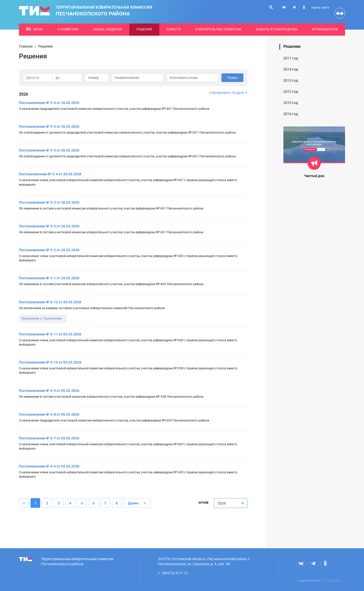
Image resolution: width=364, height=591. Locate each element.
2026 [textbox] (222, 503)
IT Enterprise (332, 581)
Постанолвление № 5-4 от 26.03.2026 (50, 174)
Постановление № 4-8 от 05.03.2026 (49, 414)
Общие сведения (108, 29)
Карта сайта (320, 8)
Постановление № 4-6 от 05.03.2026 (49, 466)
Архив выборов (325, 29)
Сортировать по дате (228, 93)
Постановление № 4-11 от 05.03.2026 (50, 334)
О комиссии (68, 29)
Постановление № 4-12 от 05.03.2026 (50, 302)
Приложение (30, 319)
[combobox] (231, 503)
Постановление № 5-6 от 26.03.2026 (49, 103)
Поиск (232, 78)
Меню (35, 29)
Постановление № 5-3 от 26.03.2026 (49, 202)
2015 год (291, 103)
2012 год (291, 92)
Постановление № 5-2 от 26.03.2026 (49, 250)
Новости (174, 29)
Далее (133, 503)
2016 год (291, 114)
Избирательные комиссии (218, 29)
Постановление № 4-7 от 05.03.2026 (49, 438)
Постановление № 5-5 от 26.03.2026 (49, 126)
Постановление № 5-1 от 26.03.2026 (49, 278)
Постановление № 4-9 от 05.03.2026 (49, 391)
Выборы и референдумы (277, 29)
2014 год (291, 69)
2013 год (291, 80)
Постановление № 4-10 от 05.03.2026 (50, 362)
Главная (26, 46)
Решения (144, 29)
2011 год (291, 58)
